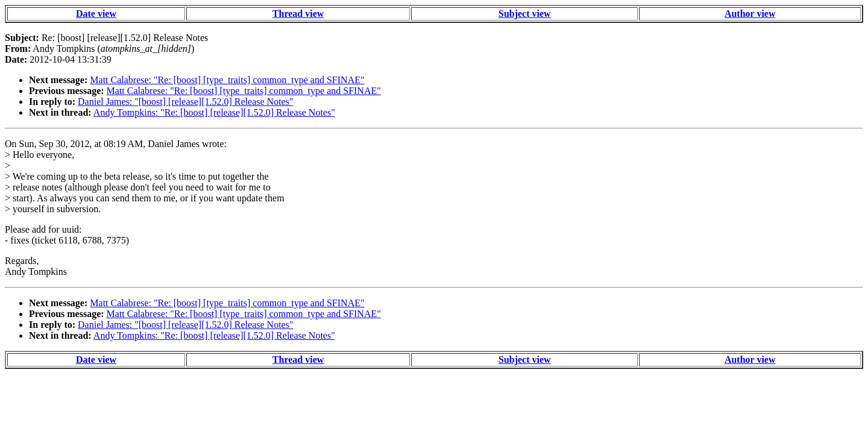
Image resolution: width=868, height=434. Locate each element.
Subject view (525, 14)
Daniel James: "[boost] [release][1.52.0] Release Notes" (185, 102)
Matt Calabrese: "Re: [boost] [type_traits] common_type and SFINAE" (227, 80)
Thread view (298, 14)
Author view (750, 14)
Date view (96, 14)
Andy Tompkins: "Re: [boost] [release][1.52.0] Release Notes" (214, 112)
